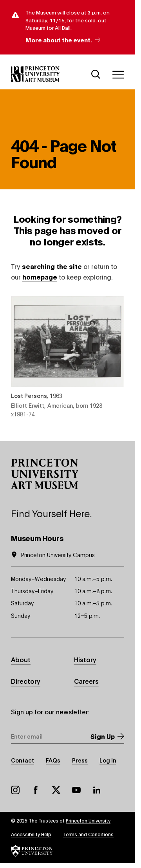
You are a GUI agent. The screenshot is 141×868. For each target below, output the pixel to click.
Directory (26, 681)
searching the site (52, 266)
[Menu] (118, 74)
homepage (40, 277)
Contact (23, 760)
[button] (45, 474)
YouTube (76, 790)
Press (80, 760)
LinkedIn (97, 790)
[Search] (96, 74)
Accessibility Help (31, 834)
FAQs (53, 760)
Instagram (15, 790)
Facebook (36, 790)
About (21, 659)
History (85, 659)
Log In (108, 760)
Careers (86, 681)
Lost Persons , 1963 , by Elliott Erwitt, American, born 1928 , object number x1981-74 (68, 357)
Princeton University (88, 820)
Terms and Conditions (88, 834)
